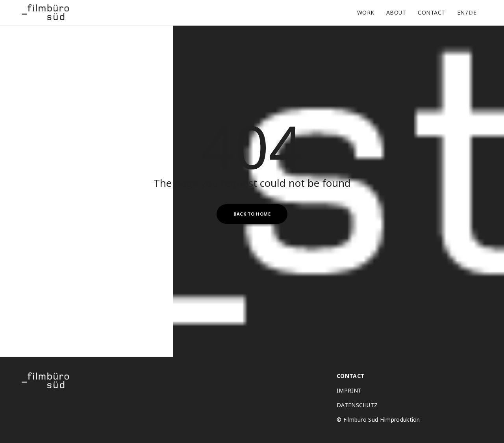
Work (366, 12)
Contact (432, 12)
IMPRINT (349, 391)
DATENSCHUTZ (357, 405)
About (396, 12)
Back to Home (252, 214)
